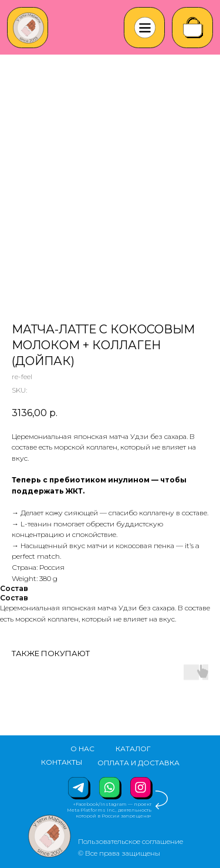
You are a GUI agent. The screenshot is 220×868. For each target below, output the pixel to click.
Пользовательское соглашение (131, 841)
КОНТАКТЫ (62, 762)
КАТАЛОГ (133, 749)
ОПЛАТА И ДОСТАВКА (138, 763)
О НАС (82, 749)
